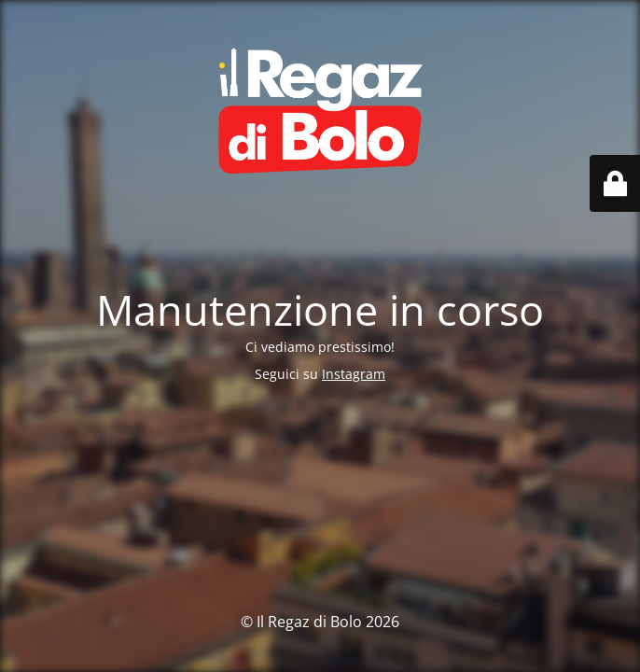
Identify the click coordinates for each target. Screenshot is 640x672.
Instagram (354, 374)
